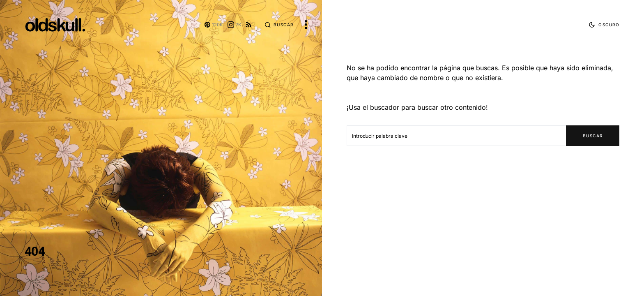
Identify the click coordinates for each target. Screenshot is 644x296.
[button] (279, 25)
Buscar (593, 136)
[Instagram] (235, 25)
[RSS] (249, 25)
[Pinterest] (214, 25)
